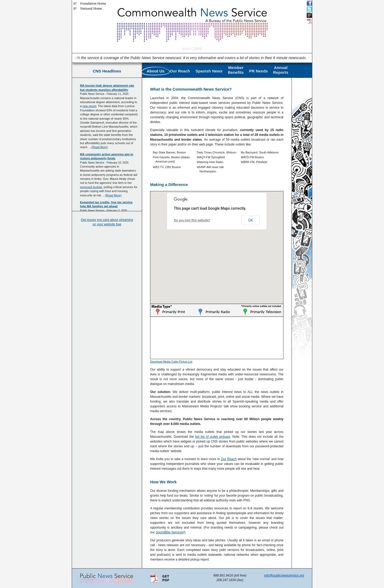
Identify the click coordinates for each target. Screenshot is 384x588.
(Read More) (100, 147)
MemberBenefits (236, 70)
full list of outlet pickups (213, 437)
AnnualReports (281, 70)
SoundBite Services (170, 532)
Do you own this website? (192, 220)
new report (89, 106)
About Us (156, 71)
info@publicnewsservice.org (284, 575)
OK (250, 220)
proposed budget (91, 187)
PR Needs (258, 71)
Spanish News (209, 71)
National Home (91, 8)
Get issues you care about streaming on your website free (107, 222)
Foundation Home (93, 3)
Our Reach (180, 71)
